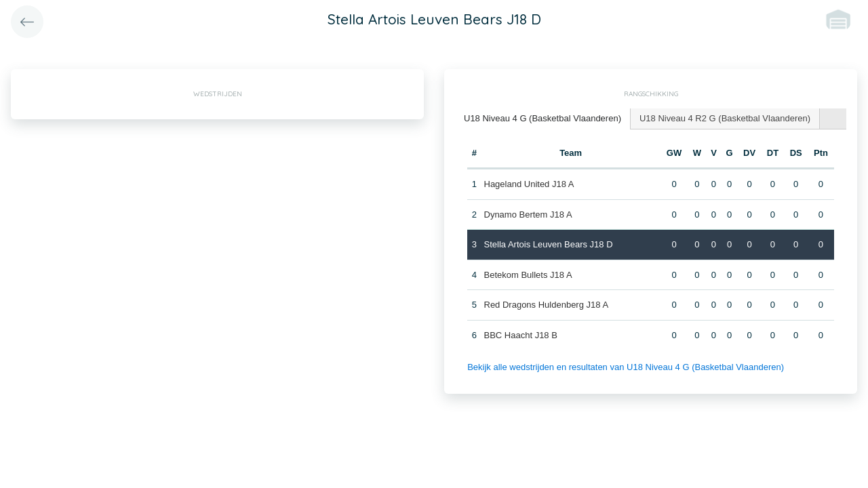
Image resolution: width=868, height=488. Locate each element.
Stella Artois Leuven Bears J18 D (549, 244)
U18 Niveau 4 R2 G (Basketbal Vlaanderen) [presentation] (725, 118)
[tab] (543, 119)
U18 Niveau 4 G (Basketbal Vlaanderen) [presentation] (542, 118)
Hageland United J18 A (529, 184)
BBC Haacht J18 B (521, 335)
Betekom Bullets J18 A (528, 275)
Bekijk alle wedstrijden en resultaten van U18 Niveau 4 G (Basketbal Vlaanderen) (626, 367)
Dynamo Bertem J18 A (528, 215)
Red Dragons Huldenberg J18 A (547, 305)
